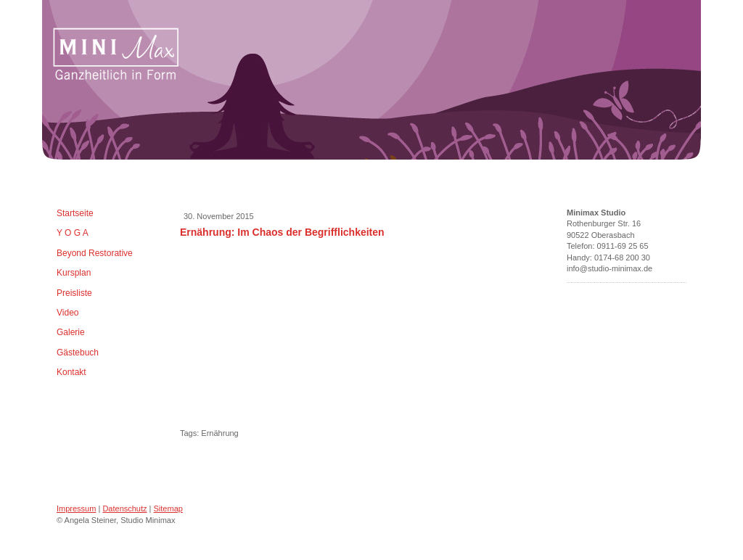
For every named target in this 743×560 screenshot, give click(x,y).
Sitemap (168, 508)
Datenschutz (124, 508)
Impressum (76, 508)
